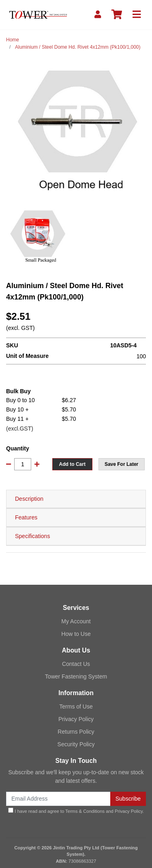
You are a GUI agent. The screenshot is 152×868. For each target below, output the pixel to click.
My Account (76, 621)
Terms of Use (76, 706)
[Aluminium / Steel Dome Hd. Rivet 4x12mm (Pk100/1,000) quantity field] (23, 464)
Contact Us (76, 664)
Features (26, 517)
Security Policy (76, 744)
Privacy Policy (76, 719)
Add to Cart (72, 464)
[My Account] (98, 15)
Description (29, 499)
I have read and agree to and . (76, 811)
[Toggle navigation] (137, 15)
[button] (122, 464)
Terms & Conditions (85, 811)
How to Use (76, 634)
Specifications (32, 536)
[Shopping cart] (117, 15)
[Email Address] (58, 799)
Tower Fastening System (76, 676)
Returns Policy (76, 732)
